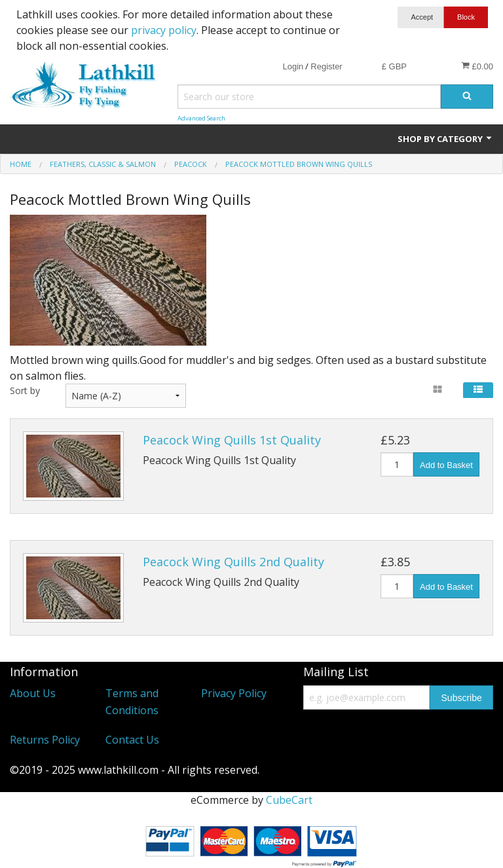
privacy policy (164, 30)
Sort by (25, 390)
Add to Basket (446, 465)
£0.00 (477, 66)
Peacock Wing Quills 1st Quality (232, 440)
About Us (33, 693)
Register (326, 66)
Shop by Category (445, 139)
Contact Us (132, 740)
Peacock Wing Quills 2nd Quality (233, 562)
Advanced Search (201, 118)
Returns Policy (45, 740)
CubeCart (289, 800)
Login (293, 66)
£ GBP (394, 66)
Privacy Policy (234, 693)
